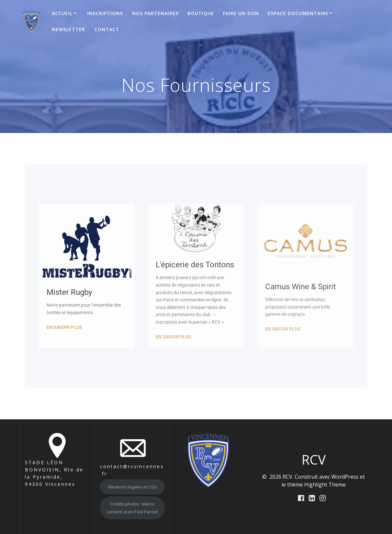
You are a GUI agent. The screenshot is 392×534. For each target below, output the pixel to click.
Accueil (62, 13)
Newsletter (69, 29)
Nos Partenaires (155, 13)
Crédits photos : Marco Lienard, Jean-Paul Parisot (132, 508)
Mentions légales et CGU (133, 487)
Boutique (201, 13)
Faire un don (241, 13)
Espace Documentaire (298, 13)
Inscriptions (105, 13)
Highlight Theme (325, 485)
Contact (107, 29)
